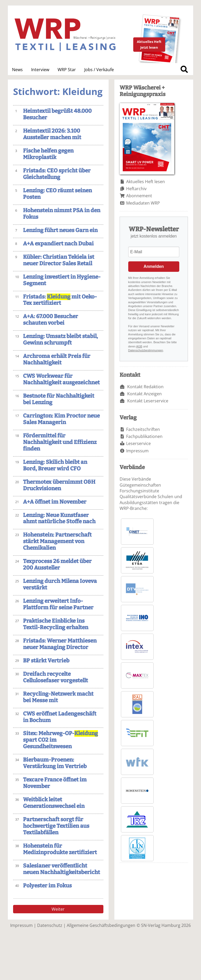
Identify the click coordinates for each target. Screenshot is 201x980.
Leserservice (138, 443)
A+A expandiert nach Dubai (58, 244)
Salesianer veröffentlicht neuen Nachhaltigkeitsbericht (62, 869)
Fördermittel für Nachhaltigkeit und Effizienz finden (60, 442)
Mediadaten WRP (143, 203)
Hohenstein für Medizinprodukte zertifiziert (60, 849)
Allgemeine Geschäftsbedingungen (101, 925)
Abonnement (139, 196)
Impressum (137, 451)
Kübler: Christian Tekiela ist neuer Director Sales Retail (59, 260)
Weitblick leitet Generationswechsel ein (54, 803)
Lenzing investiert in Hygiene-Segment (62, 280)
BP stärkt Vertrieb (46, 661)
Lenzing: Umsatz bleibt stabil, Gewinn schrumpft (60, 340)
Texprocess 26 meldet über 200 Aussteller (57, 565)
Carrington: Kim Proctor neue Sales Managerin (61, 419)
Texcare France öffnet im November (55, 783)
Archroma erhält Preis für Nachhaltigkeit (57, 359)
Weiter (58, 909)
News (17, 70)
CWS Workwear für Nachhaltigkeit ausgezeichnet (61, 379)
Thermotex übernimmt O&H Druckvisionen (59, 485)
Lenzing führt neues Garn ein (60, 230)
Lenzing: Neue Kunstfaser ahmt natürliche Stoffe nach (59, 519)
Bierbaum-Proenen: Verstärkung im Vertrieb (55, 763)
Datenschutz (50, 925)
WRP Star (67, 70)
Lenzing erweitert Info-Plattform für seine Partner (58, 604)
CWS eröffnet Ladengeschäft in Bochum (60, 717)
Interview (40, 70)
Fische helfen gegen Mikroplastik (48, 154)
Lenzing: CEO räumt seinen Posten (57, 194)
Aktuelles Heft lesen (146, 182)
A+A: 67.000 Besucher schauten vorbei (51, 320)
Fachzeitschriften (143, 429)
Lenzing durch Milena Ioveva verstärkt (60, 584)
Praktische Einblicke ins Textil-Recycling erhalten (56, 624)
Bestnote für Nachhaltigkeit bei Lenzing (59, 399)
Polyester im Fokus (47, 886)
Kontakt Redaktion (145, 387)
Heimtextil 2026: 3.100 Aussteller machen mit (52, 134)
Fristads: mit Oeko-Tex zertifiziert (60, 300)
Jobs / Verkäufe (99, 70)
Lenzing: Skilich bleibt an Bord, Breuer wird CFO (55, 465)
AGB (139, 346)
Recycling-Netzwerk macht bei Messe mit (58, 697)
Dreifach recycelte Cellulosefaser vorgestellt (55, 677)
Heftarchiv (136, 189)
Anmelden (154, 266)
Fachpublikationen (144, 436)
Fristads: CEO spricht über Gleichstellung (57, 174)
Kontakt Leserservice (148, 401)
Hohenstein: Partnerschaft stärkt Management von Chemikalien (57, 541)
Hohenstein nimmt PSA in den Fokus (62, 214)
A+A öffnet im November (55, 502)
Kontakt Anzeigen (144, 394)
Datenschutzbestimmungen (146, 350)
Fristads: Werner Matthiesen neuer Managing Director (60, 644)
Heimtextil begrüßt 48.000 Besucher (57, 114)
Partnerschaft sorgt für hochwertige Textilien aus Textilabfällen (56, 826)
